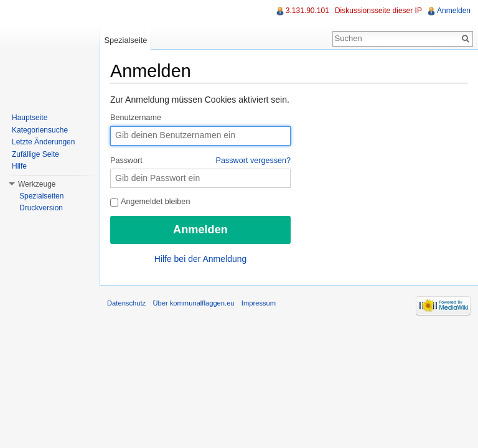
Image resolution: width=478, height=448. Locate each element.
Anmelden (454, 11)
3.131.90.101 (307, 11)
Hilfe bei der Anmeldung (201, 259)
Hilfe (19, 166)
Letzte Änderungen (43, 142)
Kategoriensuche (40, 130)
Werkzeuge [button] (37, 184)
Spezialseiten (41, 196)
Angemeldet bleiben (150, 202)
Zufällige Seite (35, 154)
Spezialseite (125, 40)
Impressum (259, 303)
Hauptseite (30, 118)
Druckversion (41, 208)
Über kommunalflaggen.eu (193, 303)
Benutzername (136, 118)
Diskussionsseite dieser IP (378, 11)
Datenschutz (126, 303)
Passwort (200, 161)
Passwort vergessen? (253, 161)
